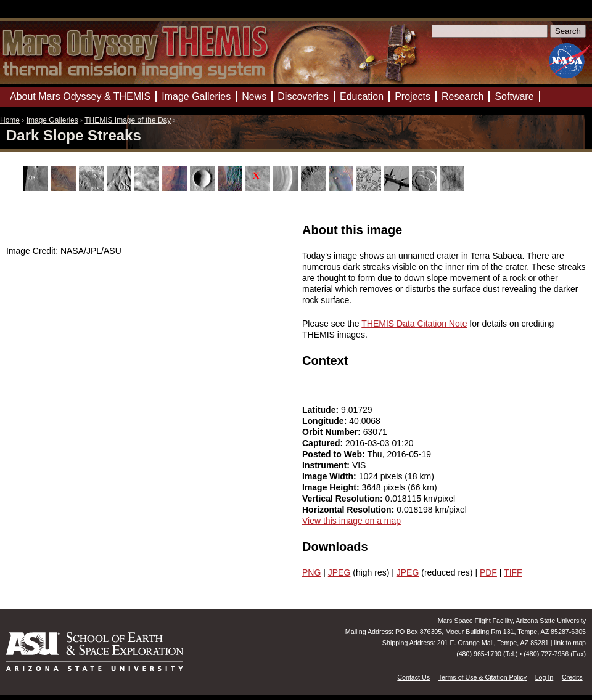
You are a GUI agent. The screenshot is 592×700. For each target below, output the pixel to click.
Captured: (324, 443)
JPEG (339, 572)
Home (10, 120)
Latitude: (322, 410)
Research (462, 96)
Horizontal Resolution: (349, 510)
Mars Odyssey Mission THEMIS (37, 15)
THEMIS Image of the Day (128, 120)
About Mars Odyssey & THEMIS (80, 96)
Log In (545, 677)
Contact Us (413, 677)
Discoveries (303, 96)
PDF (488, 572)
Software (514, 96)
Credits (572, 677)
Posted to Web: (335, 454)
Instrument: (327, 465)
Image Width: (331, 476)
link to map (570, 643)
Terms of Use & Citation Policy (483, 677)
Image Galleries (52, 120)
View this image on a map (351, 521)
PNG (311, 572)
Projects (413, 96)
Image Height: (332, 487)
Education (362, 96)
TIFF (513, 572)
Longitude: (326, 421)
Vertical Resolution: (344, 499)
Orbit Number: (333, 432)
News (254, 96)
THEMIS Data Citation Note (414, 324)
